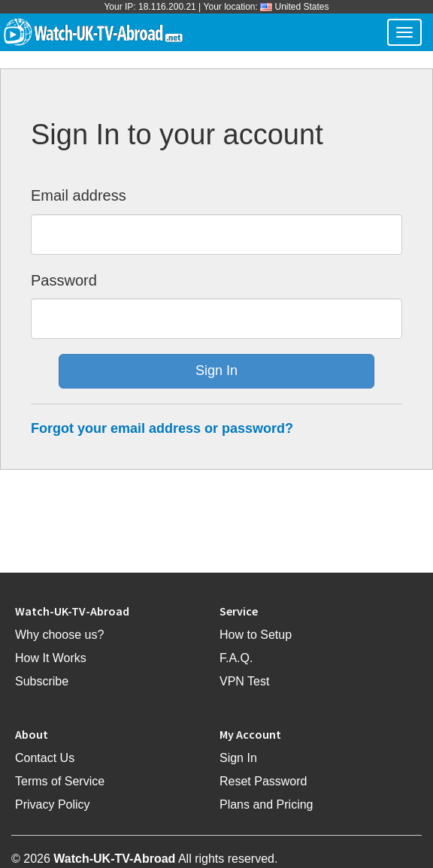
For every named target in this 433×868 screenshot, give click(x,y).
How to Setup (256, 635)
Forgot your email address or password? (162, 428)
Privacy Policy (53, 804)
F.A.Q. (236, 658)
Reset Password (263, 781)
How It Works (51, 658)
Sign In (238, 758)
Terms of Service (60, 781)
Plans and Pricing (266, 804)
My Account (250, 734)
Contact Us (45, 758)
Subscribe (42, 681)
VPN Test (244, 681)
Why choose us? (59, 635)
